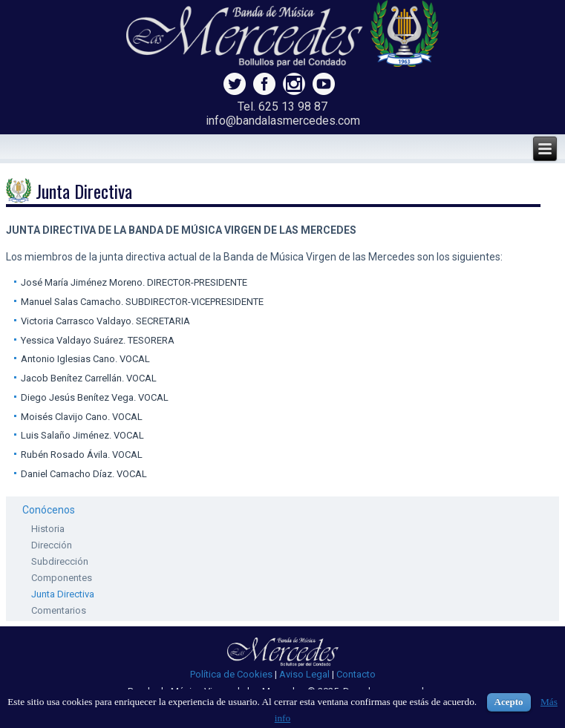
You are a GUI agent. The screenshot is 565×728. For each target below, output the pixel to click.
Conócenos (49, 510)
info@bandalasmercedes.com (283, 121)
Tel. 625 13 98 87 (282, 106)
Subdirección (60, 561)
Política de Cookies (231, 674)
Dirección (52, 545)
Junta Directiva (63, 594)
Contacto (356, 674)
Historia (48, 529)
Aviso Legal (304, 674)
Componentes (62, 578)
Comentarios (59, 610)
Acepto (509, 702)
